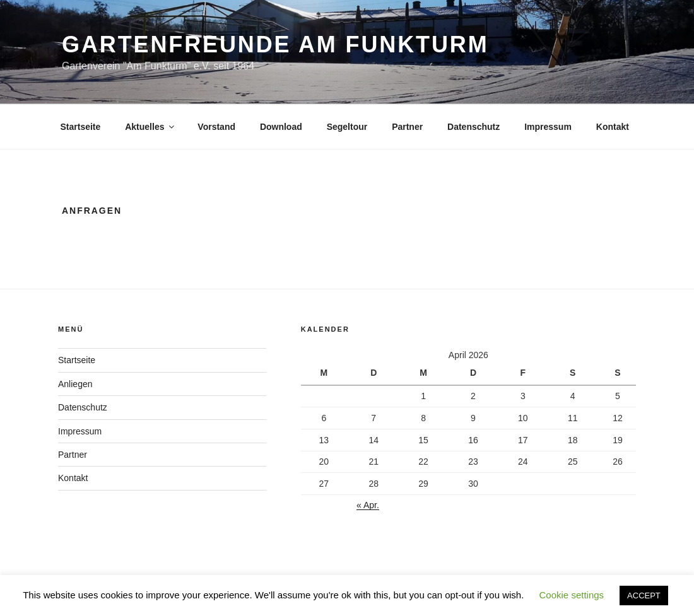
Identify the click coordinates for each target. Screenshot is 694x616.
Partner (407, 127)
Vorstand (216, 127)
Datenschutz (473, 127)
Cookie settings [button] (572, 595)
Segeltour (347, 127)
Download (281, 127)
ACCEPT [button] (644, 596)
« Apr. (368, 505)
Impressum (548, 127)
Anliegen (75, 384)
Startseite (81, 127)
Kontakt (613, 127)
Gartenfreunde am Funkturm (275, 44)
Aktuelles (150, 127)
